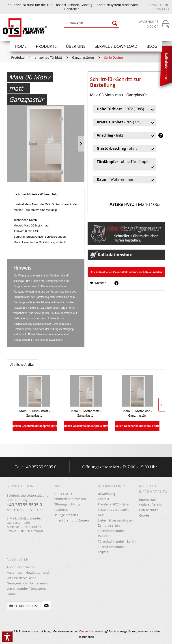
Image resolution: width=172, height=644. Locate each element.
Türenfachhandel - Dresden (112, 533)
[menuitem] (92, 25)
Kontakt (162, 9)
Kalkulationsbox (166, 66)
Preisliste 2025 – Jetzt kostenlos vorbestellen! (115, 507)
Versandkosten (88, 631)
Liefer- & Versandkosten (116, 520)
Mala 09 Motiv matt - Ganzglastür (86, 413)
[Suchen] (115, 23)
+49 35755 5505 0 (40, 467)
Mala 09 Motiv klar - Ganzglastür (137, 413)
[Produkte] (46, 46)
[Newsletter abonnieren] (47, 606)
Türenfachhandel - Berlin (117, 541)
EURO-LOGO (63, 494)
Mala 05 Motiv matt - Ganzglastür (35, 413)
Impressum (148, 500)
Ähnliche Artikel (22, 365)
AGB (101, 515)
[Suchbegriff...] (92, 23)
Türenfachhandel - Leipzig (112, 549)
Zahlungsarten (109, 525)
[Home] (21, 46)
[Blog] (152, 46)
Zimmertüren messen (70, 499)
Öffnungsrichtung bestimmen (67, 507)
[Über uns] (76, 46)
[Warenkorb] (154, 24)
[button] (7, 637)
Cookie (144, 515)
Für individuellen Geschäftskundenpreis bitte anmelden (126, 272)
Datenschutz (148, 510)
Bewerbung (106, 494)
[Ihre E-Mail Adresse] (25, 606)
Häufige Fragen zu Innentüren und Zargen (71, 518)
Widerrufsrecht (150, 505)
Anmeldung (159, 5)
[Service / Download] (116, 46)
